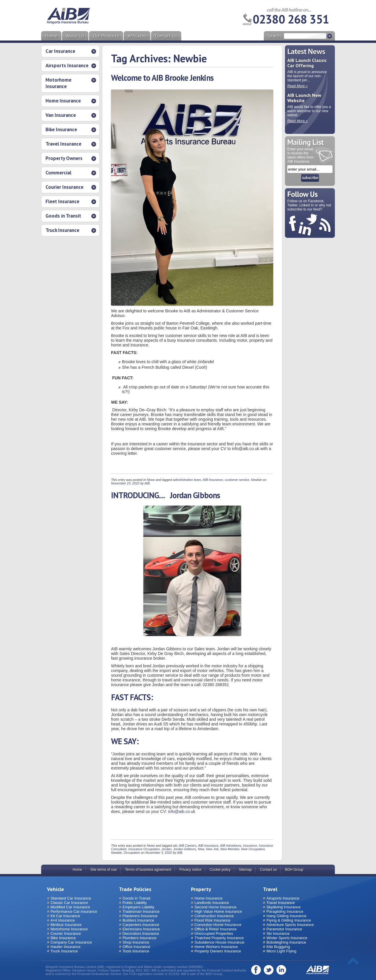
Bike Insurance (61, 129)
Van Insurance (61, 115)
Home (51, 36)
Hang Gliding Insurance (286, 916)
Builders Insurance (138, 920)
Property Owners (64, 158)
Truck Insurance (62, 230)
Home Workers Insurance (216, 947)
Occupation (132, 853)
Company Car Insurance (71, 942)
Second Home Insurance (215, 907)
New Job (212, 849)
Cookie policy (220, 870)
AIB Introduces (231, 846)
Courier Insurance (64, 187)
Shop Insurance (136, 942)
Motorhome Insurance (58, 83)
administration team (187, 480)
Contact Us (166, 36)
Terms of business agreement (148, 870)
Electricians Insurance (141, 929)
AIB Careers (188, 846)
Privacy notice (190, 870)
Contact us (268, 870)
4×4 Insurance (63, 920)
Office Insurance (136, 947)
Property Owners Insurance (218, 951)
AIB (147, 483)
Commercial (58, 173)
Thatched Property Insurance (219, 938)
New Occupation (253, 849)
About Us (75, 36)
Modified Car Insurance (70, 907)
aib (175, 846)
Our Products (106, 36)
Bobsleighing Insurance (286, 942)
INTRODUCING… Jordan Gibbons (166, 495)
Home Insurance (63, 101)
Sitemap (245, 870)
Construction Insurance (214, 916)
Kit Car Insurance (65, 916)
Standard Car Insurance (71, 898)
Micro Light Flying (281, 951)
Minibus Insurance (66, 925)
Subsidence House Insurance (219, 942)
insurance (250, 846)
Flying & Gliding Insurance (289, 920)
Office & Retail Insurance (216, 929)
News (151, 480)
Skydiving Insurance (283, 907)
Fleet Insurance (62, 201)
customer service (237, 480)
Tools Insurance (136, 951)
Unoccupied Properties (214, 933)
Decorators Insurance (141, 933)
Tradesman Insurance (141, 911)
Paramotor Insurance (284, 929)
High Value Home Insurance (218, 911)
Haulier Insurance (66, 947)
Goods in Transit (63, 216)
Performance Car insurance (74, 911)
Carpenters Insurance (141, 925)
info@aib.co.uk (182, 811)
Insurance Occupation (144, 849)
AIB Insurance (213, 480)
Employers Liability (138, 907)
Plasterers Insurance (140, 916)
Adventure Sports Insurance (290, 925)
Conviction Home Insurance (218, 925)
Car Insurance (60, 51)
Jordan (167, 849)
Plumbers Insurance (140, 938)
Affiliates (137, 36)
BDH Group (294, 870)
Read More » (297, 86)
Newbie (257, 480)
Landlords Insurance (212, 903)
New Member (230, 849)
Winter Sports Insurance (287, 938)
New (201, 849)
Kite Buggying (278, 947)
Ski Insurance (278, 933)
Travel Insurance (63, 144)
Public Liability (135, 903)
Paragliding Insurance (285, 911)
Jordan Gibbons (185, 849)
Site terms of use (104, 870)
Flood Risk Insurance (212, 920)
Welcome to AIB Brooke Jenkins (162, 78)
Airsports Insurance (67, 65)
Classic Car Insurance (69, 903)
